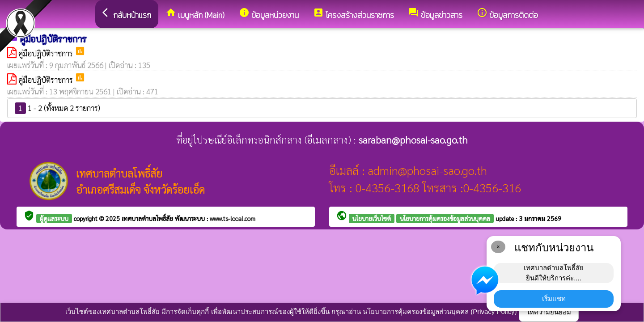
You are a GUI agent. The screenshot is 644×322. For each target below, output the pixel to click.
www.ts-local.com (233, 218)
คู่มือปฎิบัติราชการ (47, 53)
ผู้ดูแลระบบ (54, 218)
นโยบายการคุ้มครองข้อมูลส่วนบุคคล (445, 218)
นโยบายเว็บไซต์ (372, 218)
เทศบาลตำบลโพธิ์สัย (148, 218)
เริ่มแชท (554, 299)
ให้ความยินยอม (549, 312)
